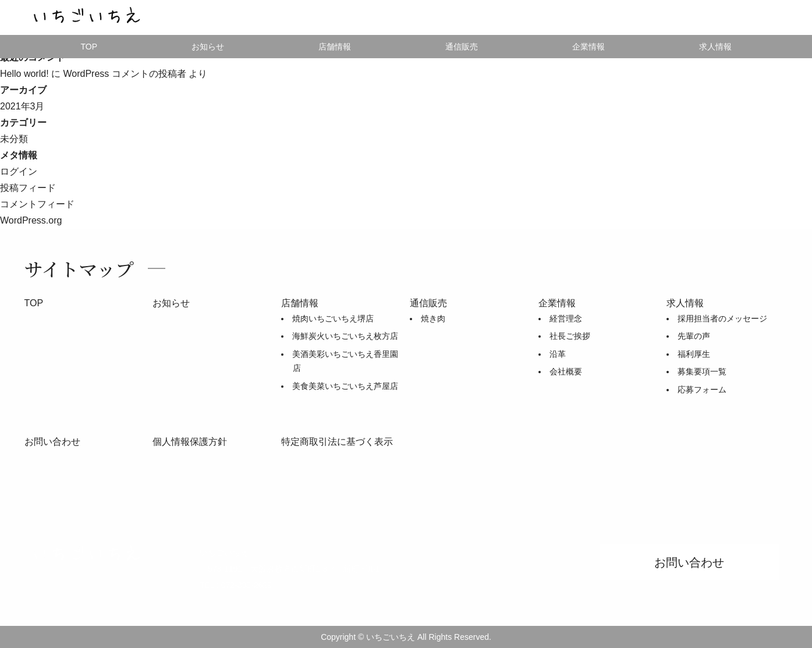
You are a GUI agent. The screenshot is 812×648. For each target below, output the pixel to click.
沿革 (558, 354)
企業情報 (588, 47)
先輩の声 (694, 336)
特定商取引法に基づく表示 (337, 442)
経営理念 (566, 318)
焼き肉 (433, 318)
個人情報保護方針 (190, 442)
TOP (89, 47)
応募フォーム (702, 389)
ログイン (19, 171)
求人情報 (715, 47)
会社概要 (566, 371)
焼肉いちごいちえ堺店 (333, 318)
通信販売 (428, 303)
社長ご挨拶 (570, 336)
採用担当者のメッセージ (722, 318)
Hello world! (24, 74)
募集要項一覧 (702, 371)
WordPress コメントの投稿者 (124, 74)
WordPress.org (31, 220)
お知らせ (208, 47)
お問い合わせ (52, 442)
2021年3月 (22, 106)
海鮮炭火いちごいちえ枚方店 (345, 336)
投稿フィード (28, 188)
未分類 (14, 139)
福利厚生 (694, 354)
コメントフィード (37, 204)
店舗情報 (335, 47)
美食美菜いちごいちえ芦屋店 (345, 386)
